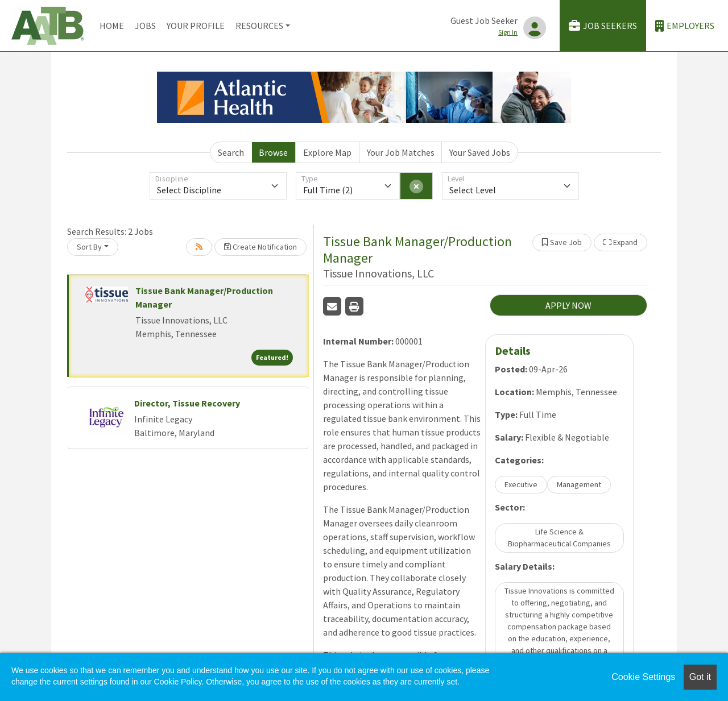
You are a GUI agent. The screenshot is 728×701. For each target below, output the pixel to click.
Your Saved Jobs (480, 152)
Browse (273, 152)
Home (112, 26)
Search (231, 152)
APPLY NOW (568, 305)
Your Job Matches (401, 152)
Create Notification (260, 247)
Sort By (89, 247)
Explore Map (327, 152)
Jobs (145, 26)
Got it (700, 677)
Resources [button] (259, 26)
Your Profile (196, 26)
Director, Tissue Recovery (187, 403)
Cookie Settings (643, 677)
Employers (685, 26)
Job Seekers (603, 26)
